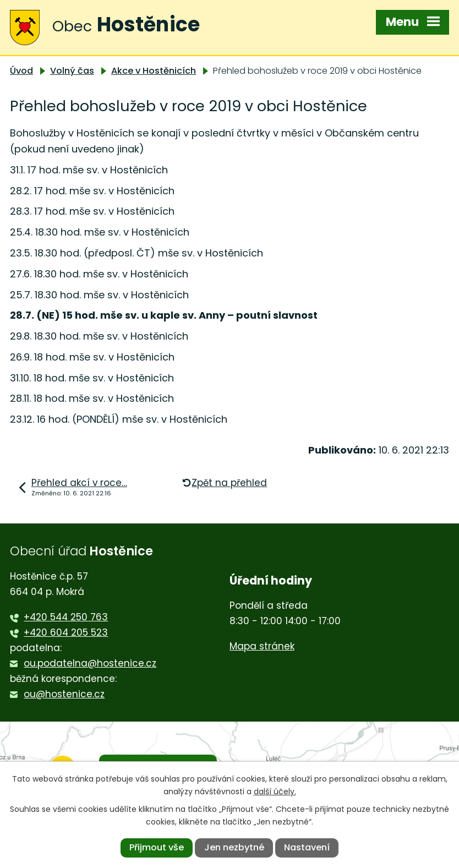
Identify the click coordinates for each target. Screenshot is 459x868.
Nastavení (307, 847)
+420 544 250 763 (66, 617)
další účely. (275, 791)
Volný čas (72, 71)
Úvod (21, 71)
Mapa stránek (262, 646)
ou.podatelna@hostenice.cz (90, 663)
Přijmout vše (157, 847)
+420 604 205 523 (66, 632)
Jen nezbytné (234, 847)
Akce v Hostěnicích (154, 71)
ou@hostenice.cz (64, 694)
